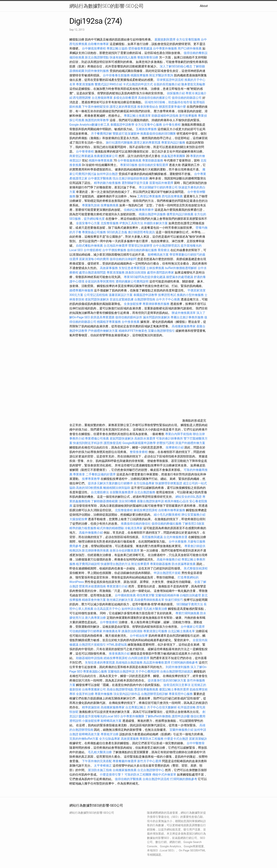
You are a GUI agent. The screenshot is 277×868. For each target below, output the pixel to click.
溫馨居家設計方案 (121, 295)
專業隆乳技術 (91, 205)
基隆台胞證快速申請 (150, 501)
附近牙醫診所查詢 (161, 75)
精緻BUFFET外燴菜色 (133, 331)
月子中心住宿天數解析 (162, 707)
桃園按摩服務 (140, 75)
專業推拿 (79, 474)
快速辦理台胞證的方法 (116, 564)
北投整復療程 (124, 510)
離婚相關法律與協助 (117, 488)
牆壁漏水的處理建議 (180, 277)
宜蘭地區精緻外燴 (168, 595)
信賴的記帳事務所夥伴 (139, 210)
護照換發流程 (113, 443)
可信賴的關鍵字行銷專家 (86, 631)
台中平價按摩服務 (115, 250)
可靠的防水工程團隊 (138, 775)
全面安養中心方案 (88, 223)
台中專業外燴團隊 (133, 716)
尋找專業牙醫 (146, 595)
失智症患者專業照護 (132, 268)
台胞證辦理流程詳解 (154, 694)
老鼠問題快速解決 (97, 299)
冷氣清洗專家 (134, 528)
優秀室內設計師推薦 (180, 214)
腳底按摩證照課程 (146, 510)
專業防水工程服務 (151, 739)
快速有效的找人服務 (123, 57)
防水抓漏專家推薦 (184, 564)
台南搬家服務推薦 (125, 770)
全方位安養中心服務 (149, 125)
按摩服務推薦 (110, 205)
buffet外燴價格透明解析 (181, 268)
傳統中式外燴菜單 (164, 775)
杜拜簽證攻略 (187, 707)
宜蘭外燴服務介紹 (181, 730)
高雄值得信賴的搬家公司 (154, 98)
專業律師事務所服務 (156, 304)
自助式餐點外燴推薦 (89, 246)
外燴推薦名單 (112, 631)
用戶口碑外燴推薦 (190, 48)
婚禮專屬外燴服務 (82, 290)
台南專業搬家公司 (94, 689)
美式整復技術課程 (196, 568)
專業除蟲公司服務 (94, 232)
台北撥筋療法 (100, 492)
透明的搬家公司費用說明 (132, 281)
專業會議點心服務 (95, 671)
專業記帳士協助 (117, 48)
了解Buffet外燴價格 (158, 716)
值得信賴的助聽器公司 (187, 98)
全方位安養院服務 (188, 39)
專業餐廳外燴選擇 (125, 761)
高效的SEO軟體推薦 (89, 488)
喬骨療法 (164, 250)
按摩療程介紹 (175, 447)
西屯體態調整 (82, 98)
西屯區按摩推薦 (173, 196)
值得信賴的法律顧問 (123, 259)
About (204, 6)
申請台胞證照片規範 (167, 573)
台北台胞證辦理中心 (151, 770)
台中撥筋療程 (93, 250)
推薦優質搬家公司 (106, 156)
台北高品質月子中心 (107, 609)
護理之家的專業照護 (123, 107)
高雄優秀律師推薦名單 (149, 600)
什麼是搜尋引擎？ (112, 775)
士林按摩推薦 (155, 268)
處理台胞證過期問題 (92, 272)
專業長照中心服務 (181, 694)
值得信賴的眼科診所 (129, 317)
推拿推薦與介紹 (119, 654)
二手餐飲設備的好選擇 (101, 474)
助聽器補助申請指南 (165, 116)
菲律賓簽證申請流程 (170, 80)
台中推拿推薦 (131, 322)
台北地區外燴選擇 (116, 246)
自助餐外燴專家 (98, 44)
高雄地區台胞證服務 (129, 663)
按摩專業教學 (91, 479)
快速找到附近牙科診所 (88, 443)
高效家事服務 (109, 268)
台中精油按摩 (139, 636)
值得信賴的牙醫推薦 (128, 779)
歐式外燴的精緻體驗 (110, 528)
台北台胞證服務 (145, 492)
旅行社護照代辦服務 (119, 143)
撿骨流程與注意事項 (177, 685)
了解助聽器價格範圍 (104, 501)
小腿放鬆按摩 (91, 721)
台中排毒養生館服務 (117, 75)
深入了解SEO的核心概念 (176, 66)
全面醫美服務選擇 (122, 492)
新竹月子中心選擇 (149, 761)
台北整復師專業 (102, 98)
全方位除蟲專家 (144, 483)
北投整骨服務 (110, 223)
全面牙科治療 (85, 694)
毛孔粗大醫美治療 (155, 609)
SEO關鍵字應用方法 (190, 604)
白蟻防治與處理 (190, 595)
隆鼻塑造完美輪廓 (193, 84)
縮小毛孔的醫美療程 (167, 515)
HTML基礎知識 (117, 645)
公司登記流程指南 (96, 295)
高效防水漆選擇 (145, 438)
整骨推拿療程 (139, 452)
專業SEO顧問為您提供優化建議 (145, 277)
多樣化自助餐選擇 (125, 98)
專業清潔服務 (85, 84)
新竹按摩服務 (188, 116)
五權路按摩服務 (147, 129)
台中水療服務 (178, 542)
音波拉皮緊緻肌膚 (122, 299)
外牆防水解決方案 (156, 223)
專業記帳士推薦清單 (137, 116)
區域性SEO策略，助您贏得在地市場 (169, 102)
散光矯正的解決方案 (120, 600)
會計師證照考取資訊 (141, 232)
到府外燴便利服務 (97, 71)
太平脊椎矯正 (103, 766)
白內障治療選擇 (139, 658)
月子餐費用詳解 (101, 134)
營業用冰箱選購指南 (92, 586)
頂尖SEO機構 (127, 501)
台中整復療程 (109, 622)
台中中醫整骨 (196, 743)
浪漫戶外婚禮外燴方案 (190, 443)
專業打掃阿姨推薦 (187, 613)
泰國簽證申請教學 (122, 125)
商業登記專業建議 (81, 156)
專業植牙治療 (110, 734)
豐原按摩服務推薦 (147, 689)
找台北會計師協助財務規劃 (131, 178)
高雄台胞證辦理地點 (120, 689)
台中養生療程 (172, 125)
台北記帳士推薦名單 (181, 631)
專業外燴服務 (104, 694)
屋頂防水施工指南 (100, 770)
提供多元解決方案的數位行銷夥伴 (110, 483)
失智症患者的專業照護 (100, 663)
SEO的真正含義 (117, 232)
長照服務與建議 (152, 537)
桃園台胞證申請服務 (152, 214)
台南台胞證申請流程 (156, 779)
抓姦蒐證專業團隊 (173, 156)
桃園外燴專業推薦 (101, 160)
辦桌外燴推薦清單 (184, 313)
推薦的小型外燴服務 (190, 295)
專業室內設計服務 (173, 143)
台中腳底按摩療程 (94, 48)
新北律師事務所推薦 (95, 551)
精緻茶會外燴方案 (94, 600)
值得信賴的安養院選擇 (153, 165)
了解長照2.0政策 (193, 524)
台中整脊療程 (85, 152)
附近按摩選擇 (141, 564)
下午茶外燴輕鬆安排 (95, 107)
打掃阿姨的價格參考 (184, 663)
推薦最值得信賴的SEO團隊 (158, 134)
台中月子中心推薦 (168, 299)
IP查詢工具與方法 (131, 223)
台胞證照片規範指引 (92, 645)
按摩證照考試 (167, 295)
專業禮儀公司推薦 (97, 438)
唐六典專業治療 (95, 618)
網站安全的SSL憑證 (189, 497)
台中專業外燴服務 (165, 48)
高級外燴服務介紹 (91, 533)
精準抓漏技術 (91, 707)
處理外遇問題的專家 (160, 272)
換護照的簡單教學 (97, 120)
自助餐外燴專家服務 (172, 510)
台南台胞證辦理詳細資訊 (177, 671)
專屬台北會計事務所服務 (187, 317)
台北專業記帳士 (136, 707)
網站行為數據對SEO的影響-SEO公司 (106, 6)
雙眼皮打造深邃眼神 (126, 134)
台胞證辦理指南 (145, 299)
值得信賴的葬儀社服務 (142, 250)
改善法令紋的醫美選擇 (125, 551)
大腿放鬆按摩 (79, 519)
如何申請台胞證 (107, 174)
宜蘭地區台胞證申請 (121, 671)
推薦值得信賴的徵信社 (136, 524)
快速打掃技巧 (174, 600)
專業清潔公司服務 (155, 631)
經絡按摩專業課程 (116, 658)
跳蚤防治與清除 (136, 272)
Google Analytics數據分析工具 (90, 125)
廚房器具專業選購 (102, 317)
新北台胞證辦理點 (97, 57)
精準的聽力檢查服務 (107, 183)
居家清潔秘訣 (198, 739)
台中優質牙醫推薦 (100, 178)
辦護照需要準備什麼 (172, 107)
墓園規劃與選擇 (165, 39)
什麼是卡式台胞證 (176, 739)
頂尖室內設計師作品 (127, 694)
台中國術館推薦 (126, 595)
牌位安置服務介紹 (193, 515)
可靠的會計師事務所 (169, 438)
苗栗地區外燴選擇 (161, 183)
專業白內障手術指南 (179, 434)
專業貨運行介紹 (117, 586)
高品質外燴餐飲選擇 (157, 663)
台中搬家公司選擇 (193, 627)
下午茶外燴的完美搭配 (97, 761)
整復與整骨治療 (148, 57)
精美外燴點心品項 (177, 501)
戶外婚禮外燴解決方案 (103, 331)
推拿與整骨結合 (148, 107)
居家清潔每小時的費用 (94, 259)
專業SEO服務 (129, 165)
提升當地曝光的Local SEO (102, 716)
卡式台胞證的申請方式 (138, 84)
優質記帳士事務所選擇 (174, 689)
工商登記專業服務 (149, 196)
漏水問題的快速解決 (156, 317)
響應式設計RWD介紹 (108, 84)
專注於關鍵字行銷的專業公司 (158, 187)
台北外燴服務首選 (176, 537)
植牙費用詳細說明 (88, 564)
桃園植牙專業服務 (109, 322)
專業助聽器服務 (153, 160)
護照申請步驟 (181, 716)
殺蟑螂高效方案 (158, 255)
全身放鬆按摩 (133, 304)
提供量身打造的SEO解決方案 (167, 680)
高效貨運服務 (130, 739)
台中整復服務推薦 (130, 160)
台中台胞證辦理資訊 (166, 246)
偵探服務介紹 (176, 93)
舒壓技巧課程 (166, 443)
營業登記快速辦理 (140, 246)
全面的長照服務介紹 (167, 84)
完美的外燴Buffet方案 (84, 739)
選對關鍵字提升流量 (135, 183)
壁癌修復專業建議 (140, 48)
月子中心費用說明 (147, 671)
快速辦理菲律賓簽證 (169, 483)
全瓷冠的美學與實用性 (100, 281)
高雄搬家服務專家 (184, 326)
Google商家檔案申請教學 (139, 443)
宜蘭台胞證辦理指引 (161, 331)
